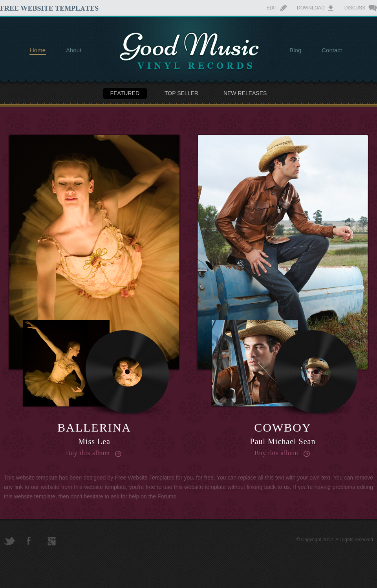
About (74, 50)
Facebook (29, 541)
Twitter (10, 541)
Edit (272, 8)
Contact (332, 50)
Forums (167, 496)
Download (311, 8)
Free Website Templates (145, 478)
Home (38, 50)
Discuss (355, 8)
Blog (295, 50)
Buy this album (88, 453)
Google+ (52, 541)
